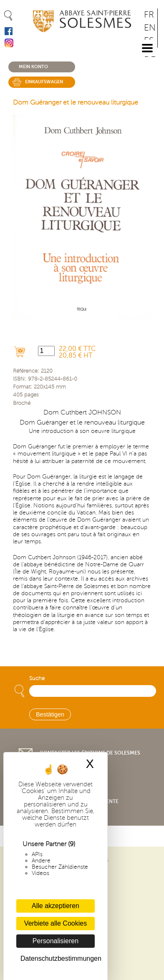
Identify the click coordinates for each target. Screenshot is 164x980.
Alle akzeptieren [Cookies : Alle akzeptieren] (56, 906)
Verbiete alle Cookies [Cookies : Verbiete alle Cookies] (56, 923)
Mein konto (33, 67)
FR (149, 15)
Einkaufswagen (44, 82)
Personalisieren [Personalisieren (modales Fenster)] (56, 941)
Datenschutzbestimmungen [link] (58, 958)
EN (150, 28)
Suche (37, 678)
